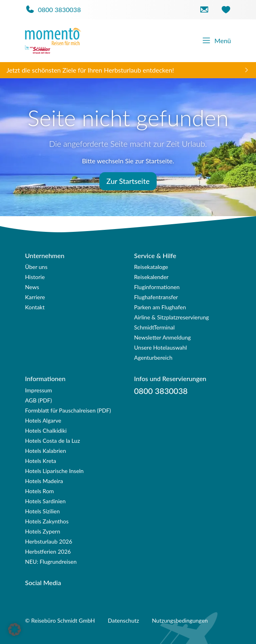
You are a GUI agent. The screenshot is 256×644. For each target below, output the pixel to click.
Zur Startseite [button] (128, 181)
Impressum (39, 390)
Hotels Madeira (44, 481)
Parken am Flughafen (160, 307)
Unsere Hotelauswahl (161, 347)
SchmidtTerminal (154, 327)
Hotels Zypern (43, 531)
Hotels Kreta (41, 461)
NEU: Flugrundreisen (51, 562)
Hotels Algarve (43, 420)
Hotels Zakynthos (47, 521)
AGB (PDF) (39, 400)
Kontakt (35, 307)
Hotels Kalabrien (46, 451)
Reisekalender (151, 277)
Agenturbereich (153, 357)
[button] (15, 629)
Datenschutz (123, 620)
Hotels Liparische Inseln (54, 471)
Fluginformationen (157, 287)
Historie (35, 277)
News (32, 287)
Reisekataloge (151, 267)
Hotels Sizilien (42, 511)
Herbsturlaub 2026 (49, 541)
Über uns (36, 267)
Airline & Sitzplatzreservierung (171, 317)
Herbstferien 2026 (48, 551)
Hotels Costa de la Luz (52, 441)
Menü (216, 41)
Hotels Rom (39, 491)
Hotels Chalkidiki (46, 430)
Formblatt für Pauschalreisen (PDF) (68, 410)
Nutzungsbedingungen (180, 620)
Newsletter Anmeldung (163, 337)
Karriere (35, 297)
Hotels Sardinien (45, 501)
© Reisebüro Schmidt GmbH (60, 620)
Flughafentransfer (156, 297)
